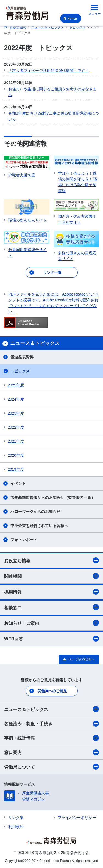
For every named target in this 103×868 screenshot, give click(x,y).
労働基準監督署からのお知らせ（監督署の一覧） (53, 497)
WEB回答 (51, 639)
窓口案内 (51, 752)
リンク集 (16, 818)
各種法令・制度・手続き (51, 724)
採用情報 (51, 592)
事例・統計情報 (51, 738)
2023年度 (16, 413)
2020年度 (16, 455)
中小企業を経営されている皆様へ (39, 526)
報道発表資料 (22, 357)
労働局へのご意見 (52, 691)
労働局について (51, 767)
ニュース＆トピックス (51, 709)
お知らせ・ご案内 (51, 623)
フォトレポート (24, 540)
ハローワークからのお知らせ (35, 512)
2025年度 (16, 385)
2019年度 (16, 469)
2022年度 (16, 427)
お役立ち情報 (51, 560)
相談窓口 (51, 607)
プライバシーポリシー (77, 818)
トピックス (20, 371)
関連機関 (51, 576)
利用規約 (16, 827)
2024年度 (16, 399)
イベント (18, 483)
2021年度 (16, 441)
